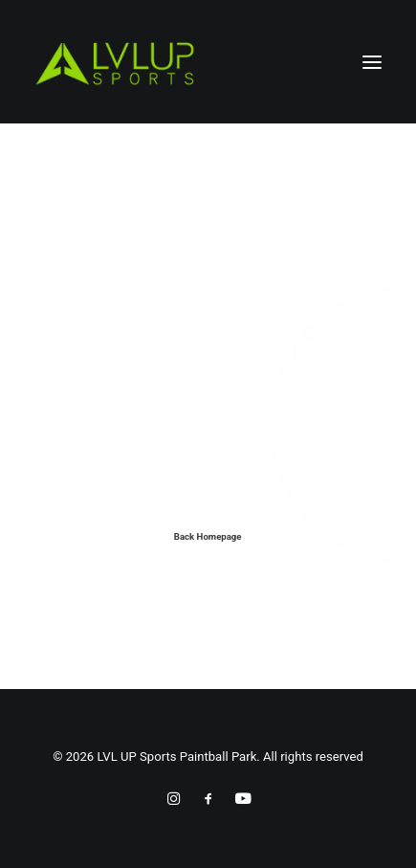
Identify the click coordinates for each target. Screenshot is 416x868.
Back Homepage (208, 536)
